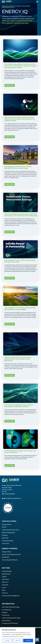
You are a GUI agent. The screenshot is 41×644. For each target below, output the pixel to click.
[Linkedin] (37, 640)
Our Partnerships (7, 610)
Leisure (4, 588)
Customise (7, 641)
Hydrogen (5, 535)
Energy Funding (6, 552)
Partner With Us (6, 621)
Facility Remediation (8, 541)
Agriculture (5, 582)
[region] (18, 636)
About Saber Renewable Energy (11, 607)
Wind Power (5, 538)
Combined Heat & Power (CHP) (10, 530)
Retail (4, 590)
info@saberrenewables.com (14, 498)
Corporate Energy (7, 571)
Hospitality (5, 585)
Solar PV (4, 527)
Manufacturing (6, 574)
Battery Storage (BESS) (8, 533)
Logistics (4, 577)
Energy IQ (5, 613)
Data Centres (5, 579)
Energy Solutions (7, 525)
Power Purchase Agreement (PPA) (11, 555)
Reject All (18, 641)
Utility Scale (5, 543)
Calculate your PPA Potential (10, 623)
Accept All (28, 641)
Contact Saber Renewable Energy (11, 618)
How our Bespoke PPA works (10, 560)
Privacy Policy (6, 615)
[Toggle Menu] (37, 2)
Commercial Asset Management (11, 596)
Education (5, 593)
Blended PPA (5, 557)
